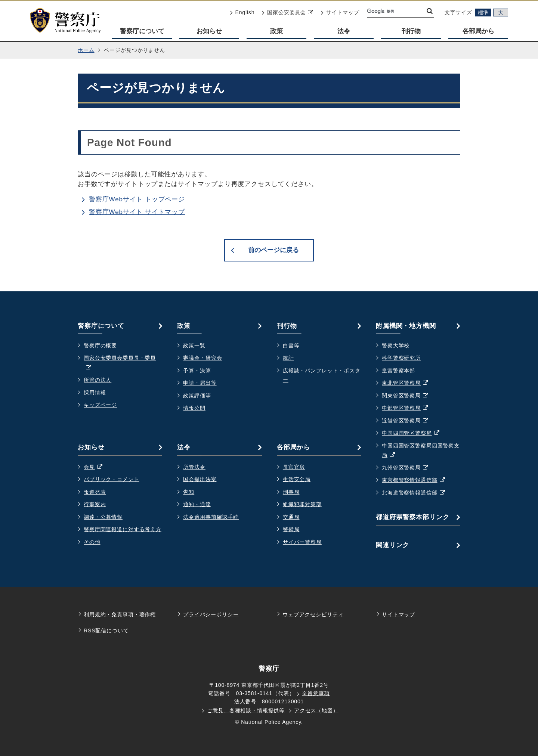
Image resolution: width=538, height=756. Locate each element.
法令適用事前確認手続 (211, 517)
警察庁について (142, 31)
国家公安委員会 (287, 12)
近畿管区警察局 (409, 421)
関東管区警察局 (409, 396)
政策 (276, 31)
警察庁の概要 (100, 346)
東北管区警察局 (409, 383)
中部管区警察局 (409, 408)
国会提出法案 (200, 479)
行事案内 (95, 504)
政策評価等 (197, 396)
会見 (97, 467)
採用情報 (95, 393)
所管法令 (194, 467)
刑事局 (291, 492)
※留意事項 (316, 693)
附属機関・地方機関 (406, 326)
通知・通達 (197, 504)
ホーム (86, 50)
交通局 (291, 517)
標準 (483, 13)
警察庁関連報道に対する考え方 (123, 529)
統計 (288, 358)
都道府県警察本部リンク (412, 517)
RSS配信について (106, 630)
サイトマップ (340, 12)
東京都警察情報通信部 (417, 480)
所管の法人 (98, 380)
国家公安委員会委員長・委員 (120, 364)
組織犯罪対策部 (302, 504)
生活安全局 (297, 479)
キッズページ (100, 405)
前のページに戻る (273, 250)
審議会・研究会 (202, 358)
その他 (92, 542)
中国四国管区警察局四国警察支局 (421, 451)
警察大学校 (396, 346)
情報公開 (194, 408)
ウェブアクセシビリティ (313, 614)
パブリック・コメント (112, 479)
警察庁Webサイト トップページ (137, 199)
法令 (344, 31)
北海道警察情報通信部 (417, 493)
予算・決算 (197, 371)
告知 (189, 492)
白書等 (291, 346)
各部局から (478, 31)
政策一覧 (194, 346)
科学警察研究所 (401, 358)
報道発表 (95, 492)
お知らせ (209, 31)
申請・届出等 (200, 383)
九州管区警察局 (409, 468)
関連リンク (392, 545)
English (242, 12)
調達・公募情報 (103, 517)
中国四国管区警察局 (414, 433)
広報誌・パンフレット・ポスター (322, 375)
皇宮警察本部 (398, 371)
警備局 (291, 529)
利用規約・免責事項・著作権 (120, 614)
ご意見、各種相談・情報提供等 (246, 710)
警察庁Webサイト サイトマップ (137, 212)
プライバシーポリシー (211, 614)
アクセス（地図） (316, 710)
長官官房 (294, 467)
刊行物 (411, 31)
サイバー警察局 (302, 542)
